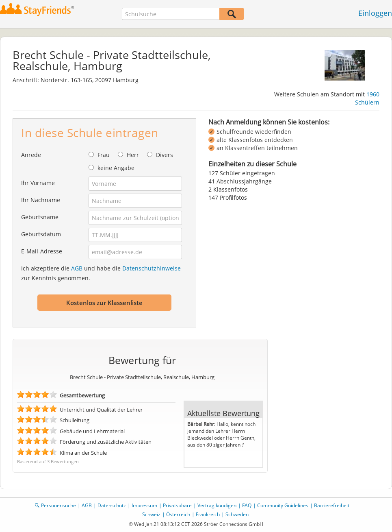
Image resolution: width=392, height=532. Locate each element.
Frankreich (208, 514)
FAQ (247, 505)
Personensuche (58, 505)
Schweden (237, 514)
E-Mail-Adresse (42, 251)
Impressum (144, 505)
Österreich (178, 514)
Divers (165, 155)
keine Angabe (116, 168)
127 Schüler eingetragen (242, 173)
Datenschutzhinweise (152, 268)
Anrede (31, 155)
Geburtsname (40, 217)
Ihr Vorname (38, 183)
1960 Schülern (367, 98)
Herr (133, 155)
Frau (104, 155)
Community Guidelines (283, 505)
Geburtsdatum (41, 234)
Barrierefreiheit (332, 505)
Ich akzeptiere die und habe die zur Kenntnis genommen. (101, 273)
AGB (77, 268)
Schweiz (151, 514)
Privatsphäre (177, 505)
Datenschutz (112, 505)
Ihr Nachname (41, 200)
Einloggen (375, 13)
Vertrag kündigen (217, 505)
